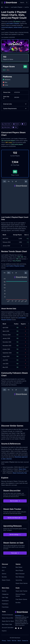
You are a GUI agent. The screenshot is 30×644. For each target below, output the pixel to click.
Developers (5, 601)
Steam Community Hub (20, 473)
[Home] (2, 7)
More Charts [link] (6, 127)
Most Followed (20, 574)
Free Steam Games (21, 599)
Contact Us (25, 641)
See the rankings (15, 535)
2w (5, 181)
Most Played (19, 570)
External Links (15, 104)
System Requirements (15, 109)
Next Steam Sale (7, 624)
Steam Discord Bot (8, 618)
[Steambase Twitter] (21, 628)
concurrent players (7, 27)
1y (12, 181)
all (16, 181)
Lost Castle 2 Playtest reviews (15, 266)
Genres (4, 591)
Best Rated (19, 567)
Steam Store (22, 469)
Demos (4, 574)
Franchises (5, 607)
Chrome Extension (7, 615)
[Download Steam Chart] (26, 181)
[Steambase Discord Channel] (16, 628)
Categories (5, 594)
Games (7, 7)
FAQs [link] (15, 127)
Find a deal (15, 553)
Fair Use (14, 641)
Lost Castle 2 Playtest (17, 7)
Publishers (5, 604)
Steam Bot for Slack (8, 621)
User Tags (5, 597)
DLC (3, 570)
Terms (9, 641)
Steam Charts (6, 580)
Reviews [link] (16, 124)
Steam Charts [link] (6, 124)
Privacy (4, 641)
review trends (18, 27)
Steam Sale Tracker (22, 591)
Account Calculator (8, 628)
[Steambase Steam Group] (19, 628)
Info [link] (24, 124)
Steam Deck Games (22, 583)
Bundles (4, 577)
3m (9, 181)
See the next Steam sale (15, 518)
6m (9, 273)
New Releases (20, 577)
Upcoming (19, 580)
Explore (4, 631)
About (19, 641)
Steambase (18, 615)
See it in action (15, 501)
